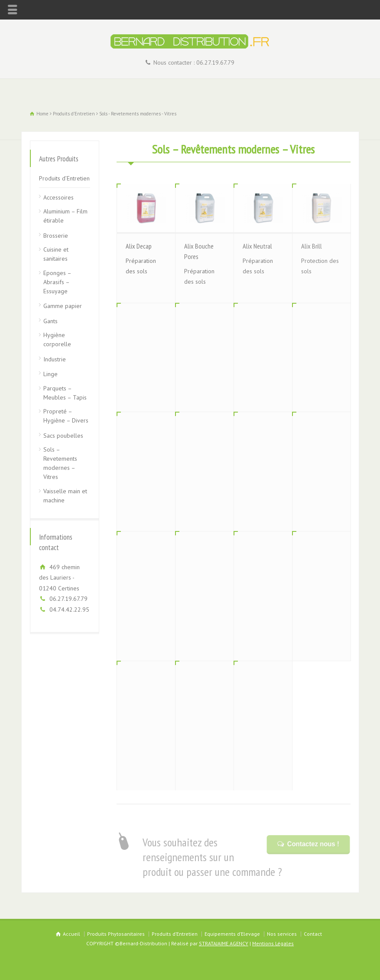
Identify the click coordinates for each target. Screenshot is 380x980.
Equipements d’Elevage (232, 934)
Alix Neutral (257, 246)
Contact (313, 934)
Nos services (282, 934)
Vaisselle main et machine (65, 496)
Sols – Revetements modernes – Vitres (60, 463)
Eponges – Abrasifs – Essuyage (57, 282)
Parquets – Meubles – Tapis (65, 393)
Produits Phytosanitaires (116, 934)
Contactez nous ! (312, 844)
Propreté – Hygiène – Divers (66, 416)
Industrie (55, 359)
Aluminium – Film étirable (65, 216)
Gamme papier (63, 306)
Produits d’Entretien (64, 178)
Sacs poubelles (63, 436)
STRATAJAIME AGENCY (224, 943)
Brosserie (56, 236)
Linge (50, 374)
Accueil (71, 934)
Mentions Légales (273, 943)
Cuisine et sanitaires (56, 254)
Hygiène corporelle (57, 339)
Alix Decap (139, 246)
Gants (50, 321)
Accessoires (58, 197)
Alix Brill (312, 246)
